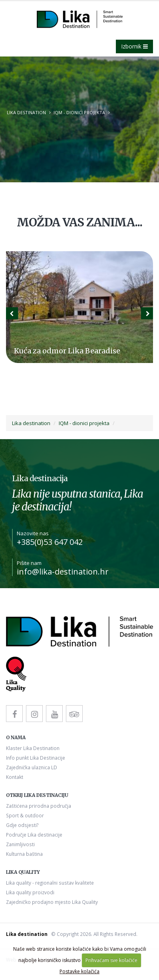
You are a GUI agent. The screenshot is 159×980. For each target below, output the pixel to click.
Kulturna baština (24, 854)
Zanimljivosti (20, 844)
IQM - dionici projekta (79, 112)
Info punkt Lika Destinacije (36, 758)
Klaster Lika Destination (33, 748)
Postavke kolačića (79, 971)
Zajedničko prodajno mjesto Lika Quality (52, 902)
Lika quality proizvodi (30, 892)
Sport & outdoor (25, 815)
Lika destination (26, 112)
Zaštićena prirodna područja (39, 806)
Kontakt (15, 777)
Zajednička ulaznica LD (32, 767)
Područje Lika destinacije (34, 835)
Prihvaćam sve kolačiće (111, 960)
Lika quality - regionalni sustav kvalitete (50, 883)
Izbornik (134, 46)
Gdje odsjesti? (22, 825)
